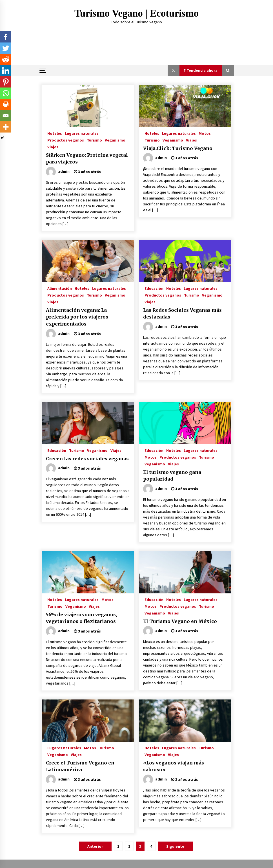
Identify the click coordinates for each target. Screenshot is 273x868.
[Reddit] (6, 59)
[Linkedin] (6, 71)
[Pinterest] (6, 82)
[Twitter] (6, 48)
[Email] (6, 116)
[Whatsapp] (6, 93)
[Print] (6, 104)
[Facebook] (6, 37)
